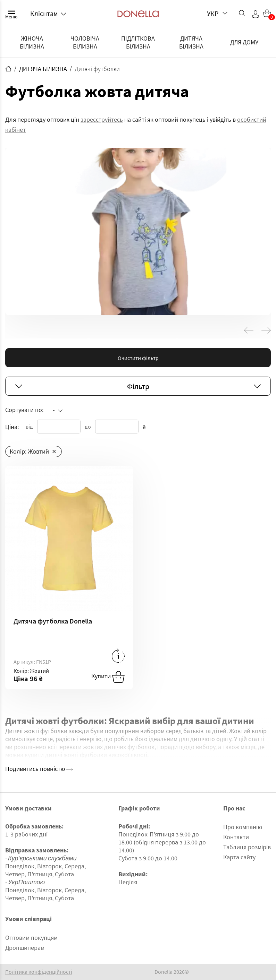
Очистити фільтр (138, 358)
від (29, 427)
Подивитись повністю (39, 769)
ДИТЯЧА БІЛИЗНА (191, 42)
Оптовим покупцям (31, 938)
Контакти (236, 837)
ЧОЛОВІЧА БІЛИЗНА (85, 42)
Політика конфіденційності (39, 972)
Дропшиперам (25, 948)
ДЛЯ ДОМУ (244, 42)
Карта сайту (239, 857)
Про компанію (243, 827)
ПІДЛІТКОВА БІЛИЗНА (138, 42)
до (88, 427)
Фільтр (138, 386)
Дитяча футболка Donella (53, 621)
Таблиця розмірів (247, 847)
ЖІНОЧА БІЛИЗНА (32, 42)
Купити (108, 677)
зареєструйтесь (102, 119)
